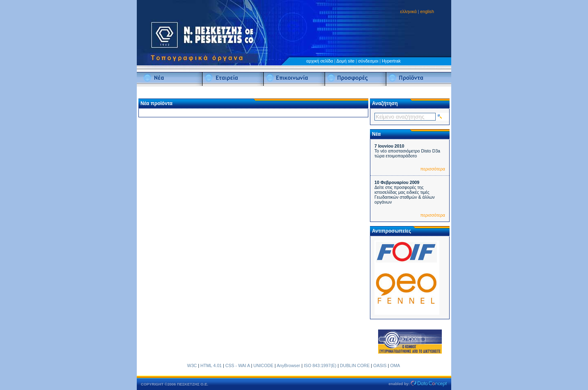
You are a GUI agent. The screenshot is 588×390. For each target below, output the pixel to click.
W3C (192, 365)
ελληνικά (408, 11)
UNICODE (263, 365)
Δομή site (346, 61)
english (427, 11)
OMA (395, 365)
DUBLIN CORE (355, 365)
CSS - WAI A (238, 365)
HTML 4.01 (211, 365)
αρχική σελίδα (320, 61)
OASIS (380, 365)
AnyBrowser (288, 365)
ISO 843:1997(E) (320, 365)
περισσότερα (433, 169)
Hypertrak (391, 61)
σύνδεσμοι (368, 61)
